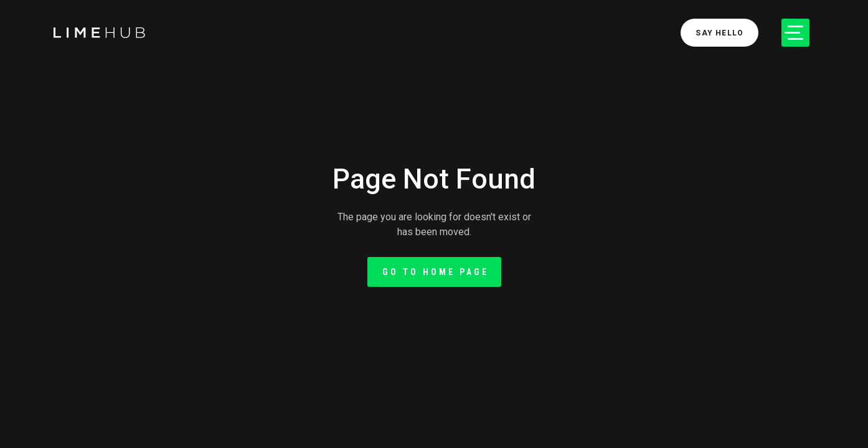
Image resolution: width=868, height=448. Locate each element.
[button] (795, 33)
